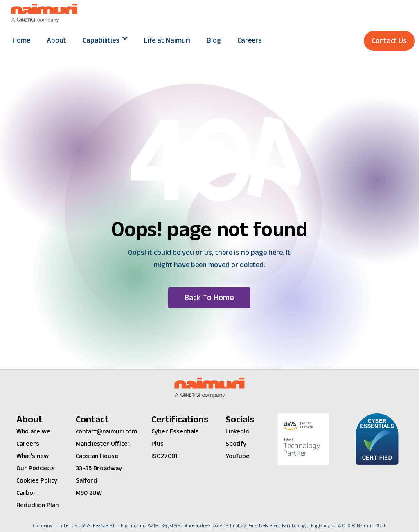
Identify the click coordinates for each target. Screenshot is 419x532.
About (56, 40)
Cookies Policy (37, 481)
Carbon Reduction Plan (37, 499)
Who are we (33, 432)
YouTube (238, 456)
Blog (214, 40)
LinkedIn (237, 432)
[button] (105, 40)
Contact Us (389, 41)
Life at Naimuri (167, 40)
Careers (250, 40)
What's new (33, 456)
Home (21, 40)
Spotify (236, 444)
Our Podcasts (36, 468)
